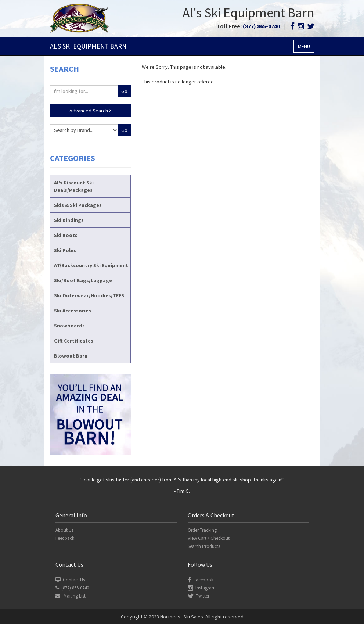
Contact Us (70, 580)
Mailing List (71, 596)
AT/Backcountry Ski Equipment (91, 265)
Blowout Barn (71, 356)
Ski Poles (65, 250)
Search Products (204, 546)
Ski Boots (66, 235)
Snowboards (69, 326)
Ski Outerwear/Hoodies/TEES (89, 295)
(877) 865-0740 (261, 26)
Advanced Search (90, 111)
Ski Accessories (73, 311)
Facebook (201, 580)
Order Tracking (202, 530)
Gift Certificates (74, 341)
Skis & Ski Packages (78, 205)
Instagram (202, 588)
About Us (64, 530)
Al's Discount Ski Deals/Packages (74, 186)
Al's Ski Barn (88, 46)
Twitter (199, 596)
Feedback (65, 538)
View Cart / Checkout (209, 538)
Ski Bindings (69, 220)
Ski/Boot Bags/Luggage (83, 280)
